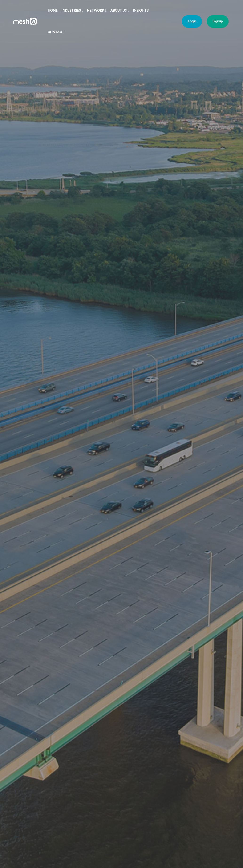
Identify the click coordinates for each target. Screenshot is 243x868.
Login (192, 21)
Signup (218, 21)
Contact (56, 32)
